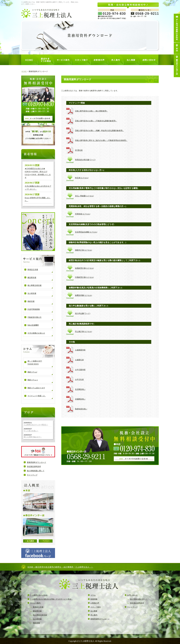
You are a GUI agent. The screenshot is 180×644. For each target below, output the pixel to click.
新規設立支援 (33, 270)
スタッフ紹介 (96, 607)
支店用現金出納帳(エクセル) (86, 232)
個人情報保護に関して (36, 471)
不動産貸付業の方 (34, 317)
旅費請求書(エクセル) (83, 295)
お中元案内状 (80, 370)
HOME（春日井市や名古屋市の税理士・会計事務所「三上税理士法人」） (60, 567)
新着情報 (94, 599)
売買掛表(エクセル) (83, 214)
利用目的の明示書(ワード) (85, 160)
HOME (24, 71)
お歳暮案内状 (80, 350)
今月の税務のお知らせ (36, 333)
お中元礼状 (79, 380)
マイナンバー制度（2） (37, 396)
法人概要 (94, 611)
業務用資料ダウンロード (36, 462)
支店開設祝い (80, 389)
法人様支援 (32, 293)
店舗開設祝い (80, 399)
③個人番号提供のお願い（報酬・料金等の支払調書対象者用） (99, 131)
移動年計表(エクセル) (83, 250)
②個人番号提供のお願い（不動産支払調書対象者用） (96, 121)
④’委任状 (79, 150)
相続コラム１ (33, 380)
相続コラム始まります (36, 388)
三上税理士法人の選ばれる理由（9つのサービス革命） (51, 599)
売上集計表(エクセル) (83, 332)
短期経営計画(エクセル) (84, 268)
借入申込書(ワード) (83, 313)
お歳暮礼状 (79, 360)
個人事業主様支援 (34, 285)
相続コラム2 (32, 372)
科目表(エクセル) (82, 178)
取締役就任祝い (81, 409)
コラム (93, 595)
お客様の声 (95, 603)
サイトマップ (32, 475)
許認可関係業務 (34, 309)
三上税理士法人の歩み (39, 595)
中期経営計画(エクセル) (84, 277)
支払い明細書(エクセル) (84, 196)
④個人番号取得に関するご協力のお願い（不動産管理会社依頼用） (101, 140)
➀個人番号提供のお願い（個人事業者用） (91, 111)
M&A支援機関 (33, 325)
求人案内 (94, 615)
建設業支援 (32, 278)
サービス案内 (35, 603)
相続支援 (31, 301)
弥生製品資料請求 (34, 467)
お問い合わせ (132, 595)
